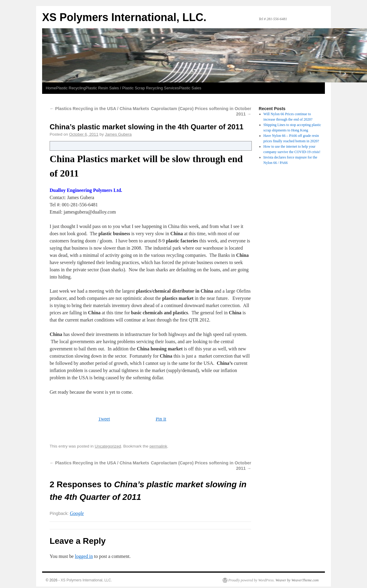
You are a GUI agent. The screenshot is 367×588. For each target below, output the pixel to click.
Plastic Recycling (71, 88)
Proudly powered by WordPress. (251, 580)
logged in (84, 556)
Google (77, 513)
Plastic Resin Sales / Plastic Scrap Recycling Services (132, 88)
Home (51, 88)
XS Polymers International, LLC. (124, 17)
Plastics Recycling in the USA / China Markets (99, 109)
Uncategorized (108, 446)
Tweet (104, 419)
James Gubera (118, 134)
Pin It (161, 419)
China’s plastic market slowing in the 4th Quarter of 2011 (146, 127)
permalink (158, 446)
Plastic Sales (190, 88)
